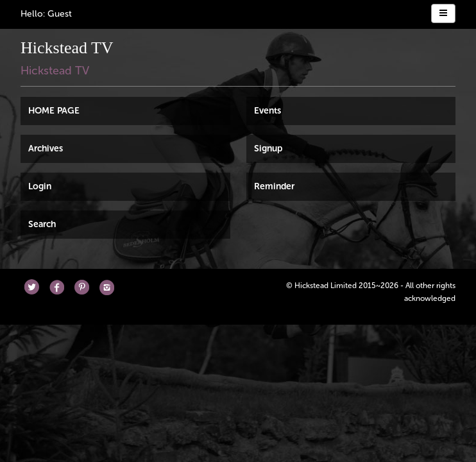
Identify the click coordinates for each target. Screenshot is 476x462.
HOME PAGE (54, 111)
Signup (268, 149)
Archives (46, 149)
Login (40, 186)
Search (42, 224)
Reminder (274, 186)
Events (268, 111)
